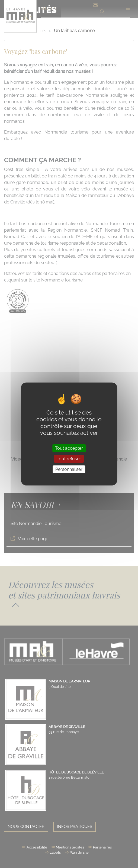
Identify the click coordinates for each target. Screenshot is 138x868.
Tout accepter (69, 448)
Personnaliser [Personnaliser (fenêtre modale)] (69, 469)
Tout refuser (69, 459)
